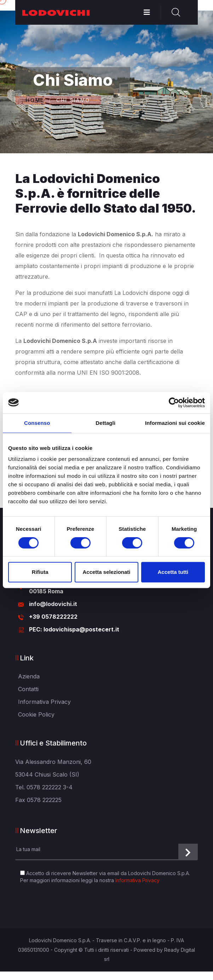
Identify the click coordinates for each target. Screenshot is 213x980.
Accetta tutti (173, 572)
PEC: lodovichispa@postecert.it (74, 629)
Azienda (29, 676)
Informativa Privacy (44, 702)
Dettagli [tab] (105, 423)
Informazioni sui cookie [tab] (175, 423)
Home (35, 100)
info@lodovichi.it (53, 604)
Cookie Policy (36, 714)
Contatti (28, 689)
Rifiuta (40, 572)
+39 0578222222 (53, 617)
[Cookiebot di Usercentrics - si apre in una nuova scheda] (174, 403)
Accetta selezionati (106, 572)
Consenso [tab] (37, 423)
